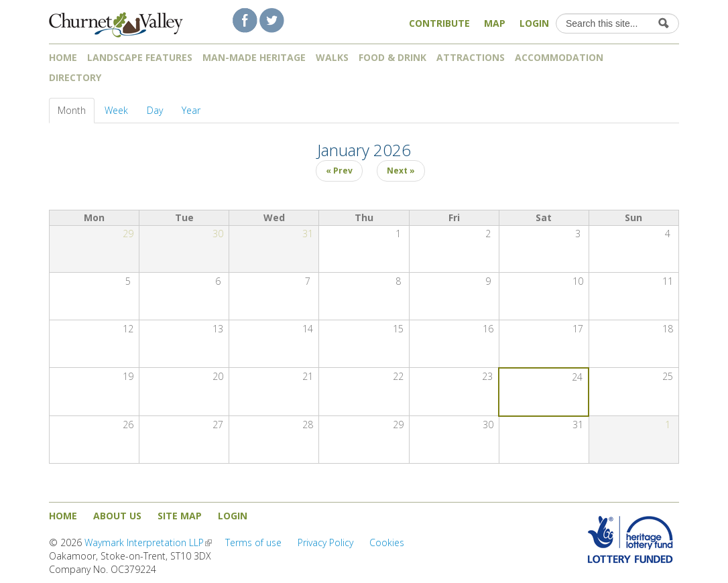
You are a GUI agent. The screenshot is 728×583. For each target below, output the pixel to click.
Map (495, 23)
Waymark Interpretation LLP (148, 542)
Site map (180, 516)
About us (117, 516)
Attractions (471, 57)
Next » (401, 171)
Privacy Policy (325, 542)
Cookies (387, 542)
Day (155, 110)
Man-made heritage (254, 57)
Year (191, 110)
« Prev (339, 171)
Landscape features (140, 57)
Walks (332, 57)
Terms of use (253, 542)
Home (63, 57)
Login (534, 23)
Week (116, 110)
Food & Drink (392, 57)
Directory (80, 77)
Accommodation (559, 57)
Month (76, 110)
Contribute (439, 23)
